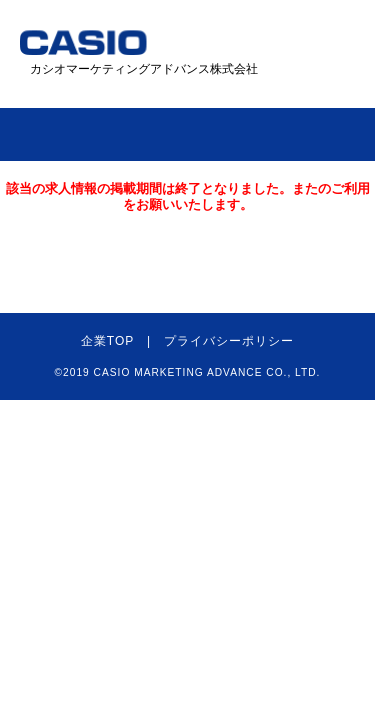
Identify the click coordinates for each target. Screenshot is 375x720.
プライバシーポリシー (229, 341)
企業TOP (107, 341)
